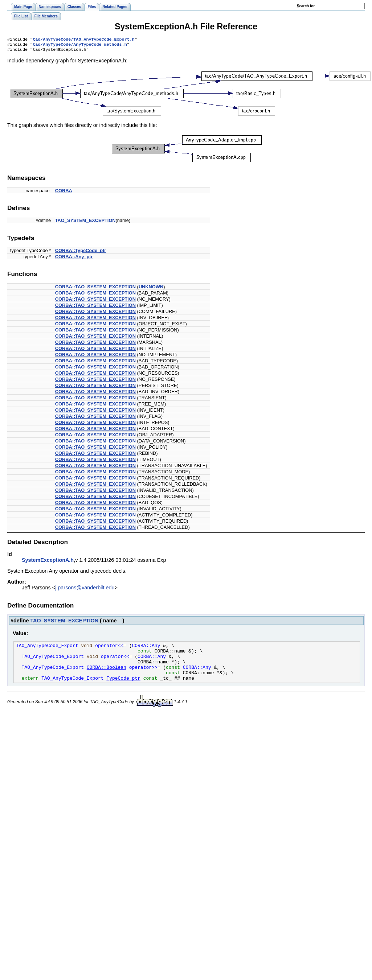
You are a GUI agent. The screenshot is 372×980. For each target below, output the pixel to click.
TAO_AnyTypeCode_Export (47, 648)
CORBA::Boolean (107, 675)
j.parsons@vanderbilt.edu (85, 590)
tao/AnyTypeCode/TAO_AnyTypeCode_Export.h (84, 40)
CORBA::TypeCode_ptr (81, 253)
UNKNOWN (151, 289)
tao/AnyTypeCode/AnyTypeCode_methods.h (80, 46)
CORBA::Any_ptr (74, 259)
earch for (306, 6)
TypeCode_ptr (123, 688)
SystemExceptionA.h (48, 562)
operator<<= (112, 648)
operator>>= (146, 675)
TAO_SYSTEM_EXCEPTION (85, 223)
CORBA (64, 193)
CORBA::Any (146, 648)
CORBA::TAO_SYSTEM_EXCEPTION (95, 289)
